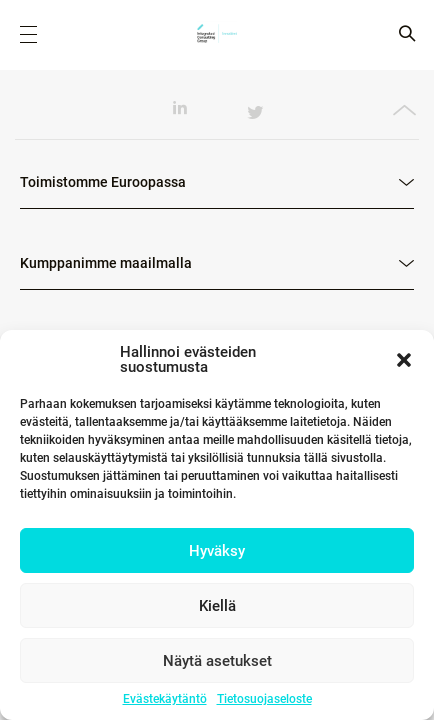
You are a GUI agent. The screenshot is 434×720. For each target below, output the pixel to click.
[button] (404, 360)
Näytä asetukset (217, 661)
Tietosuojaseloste (264, 699)
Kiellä (217, 606)
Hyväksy (217, 551)
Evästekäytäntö (165, 699)
